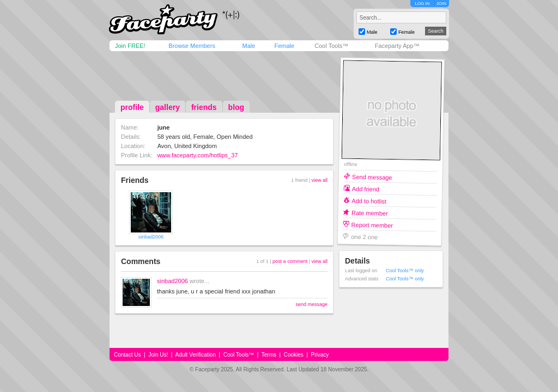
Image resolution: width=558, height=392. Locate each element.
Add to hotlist (369, 201)
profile (132, 107)
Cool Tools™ (331, 46)
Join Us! (158, 355)
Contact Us (127, 355)
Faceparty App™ (397, 46)
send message (311, 304)
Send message (372, 177)
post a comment (290, 261)
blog (236, 107)
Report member (372, 225)
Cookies (294, 355)
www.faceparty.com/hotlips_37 (198, 155)
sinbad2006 (151, 237)
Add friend (366, 189)
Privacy (320, 355)
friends (204, 107)
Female (284, 46)
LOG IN (422, 4)
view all (319, 180)
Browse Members (192, 46)
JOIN (441, 4)
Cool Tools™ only (405, 271)
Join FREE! (130, 46)
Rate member (370, 213)
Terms (269, 355)
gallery (168, 107)
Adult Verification (195, 355)
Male (248, 46)
